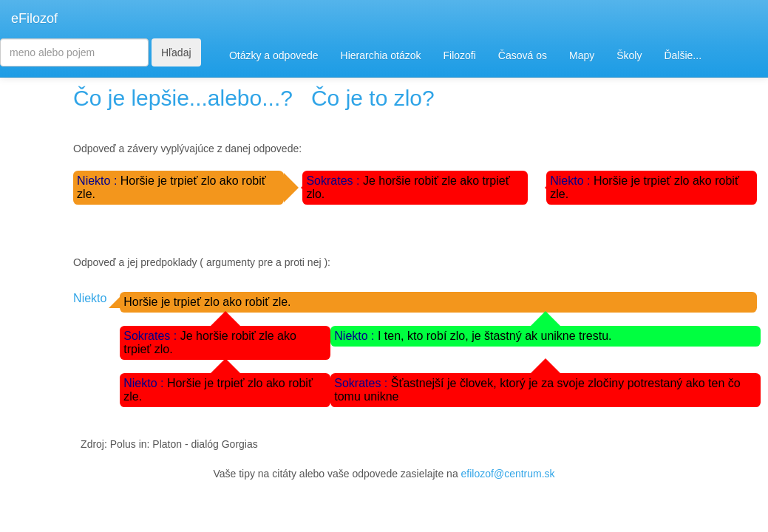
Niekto (90, 298)
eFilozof (34, 18)
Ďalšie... (683, 55)
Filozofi (459, 55)
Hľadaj (176, 52)
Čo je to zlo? (373, 98)
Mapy (582, 55)
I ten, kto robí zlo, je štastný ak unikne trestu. (495, 336)
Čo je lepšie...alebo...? (183, 98)
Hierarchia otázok (381, 55)
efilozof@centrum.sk (508, 474)
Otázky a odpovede (274, 55)
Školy (629, 55)
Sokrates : (334, 181)
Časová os (523, 55)
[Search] (74, 52)
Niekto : (99, 181)
